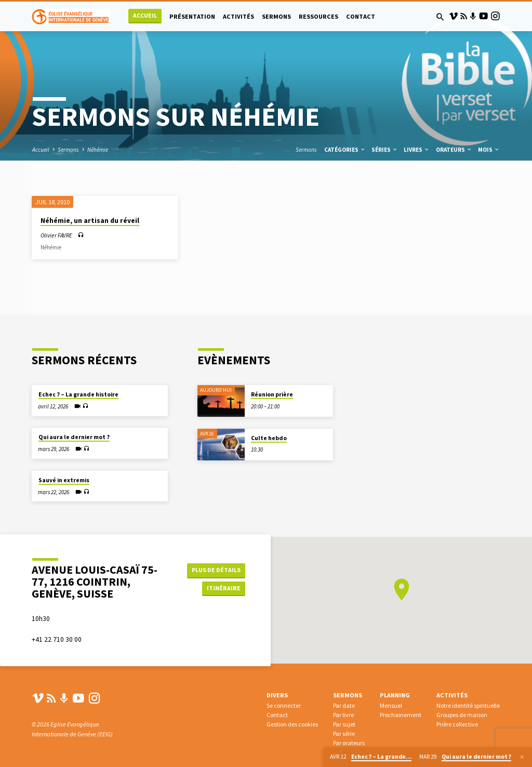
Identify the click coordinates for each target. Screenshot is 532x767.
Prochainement (401, 715)
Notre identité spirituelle (468, 705)
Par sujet (344, 724)
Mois (489, 150)
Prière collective (457, 724)
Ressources (318, 16)
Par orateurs (349, 743)
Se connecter (284, 705)
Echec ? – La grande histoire (78, 394)
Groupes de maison (462, 715)
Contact (361, 16)
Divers (277, 695)
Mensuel (391, 705)
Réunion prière (272, 394)
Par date (344, 705)
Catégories (345, 150)
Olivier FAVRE (56, 235)
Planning (395, 695)
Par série (344, 733)
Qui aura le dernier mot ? (74, 437)
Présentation (192, 16)
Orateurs (454, 150)
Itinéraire (222, 589)
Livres (417, 150)
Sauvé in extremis (64, 480)
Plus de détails (215, 570)
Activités (238, 16)
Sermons (276, 16)
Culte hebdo (269, 438)
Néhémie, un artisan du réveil (90, 221)
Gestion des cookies (292, 724)
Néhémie (98, 150)
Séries (385, 150)
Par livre (343, 715)
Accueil (145, 15)
